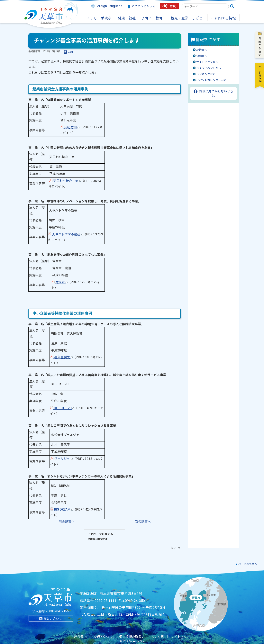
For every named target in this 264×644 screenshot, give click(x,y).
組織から (202, 50)
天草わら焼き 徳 (65, 181)
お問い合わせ (51, 619)
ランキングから (206, 74)
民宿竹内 (70, 127)
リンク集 (158, 637)
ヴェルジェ (61, 459)
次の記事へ (143, 522)
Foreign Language (107, 6)
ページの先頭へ (248, 564)
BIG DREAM (62, 509)
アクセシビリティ (143, 6)
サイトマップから (207, 62)
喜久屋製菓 (61, 357)
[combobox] (205, 6)
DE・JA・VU (62, 408)
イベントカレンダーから (211, 80)
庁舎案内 (80, 637)
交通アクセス (103, 637)
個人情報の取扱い (132, 637)
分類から (202, 56)
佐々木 (59, 282)
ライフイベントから (209, 68)
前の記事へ (67, 522)
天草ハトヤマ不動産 (66, 234)
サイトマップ (180, 637)
